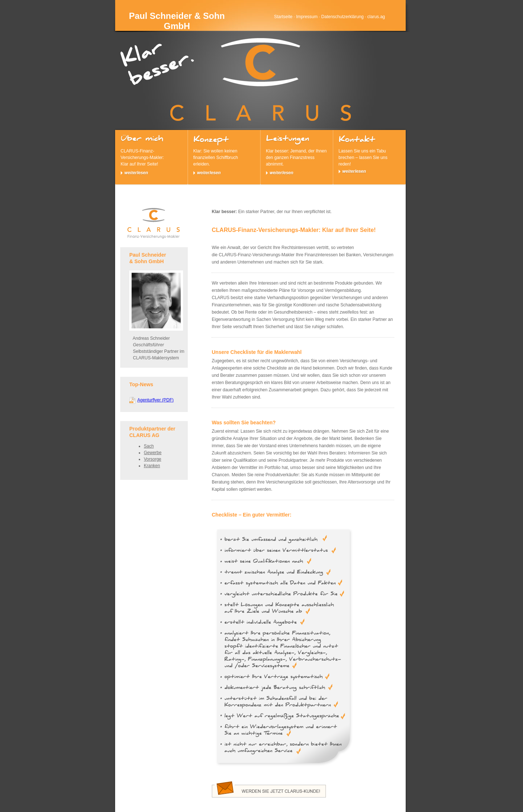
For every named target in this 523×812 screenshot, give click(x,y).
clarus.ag (376, 17)
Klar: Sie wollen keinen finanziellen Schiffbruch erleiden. (224, 155)
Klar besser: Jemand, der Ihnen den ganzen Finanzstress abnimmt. (297, 155)
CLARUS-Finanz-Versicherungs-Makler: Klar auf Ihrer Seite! (151, 155)
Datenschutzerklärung (343, 17)
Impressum (307, 17)
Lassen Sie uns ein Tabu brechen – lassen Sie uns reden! (369, 154)
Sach (149, 446)
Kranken (152, 466)
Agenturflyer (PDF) (155, 400)
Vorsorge (153, 459)
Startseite (283, 17)
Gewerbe (153, 453)
